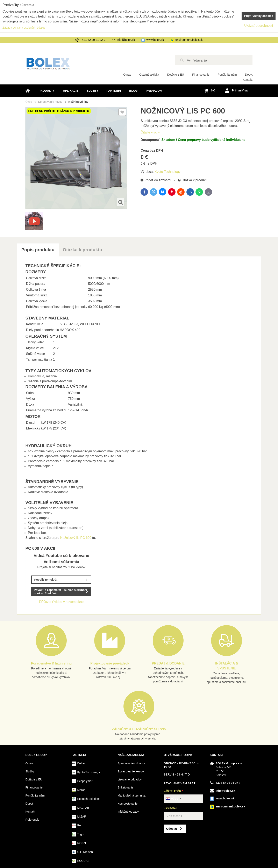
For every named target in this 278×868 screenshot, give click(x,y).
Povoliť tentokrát (46, 580)
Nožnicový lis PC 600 (76, 538)
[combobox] (173, 799)
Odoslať (172, 829)
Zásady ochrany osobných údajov (24, 28)
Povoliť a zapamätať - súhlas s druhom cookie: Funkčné (60, 592)
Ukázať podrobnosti (259, 26)
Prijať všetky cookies (259, 16)
